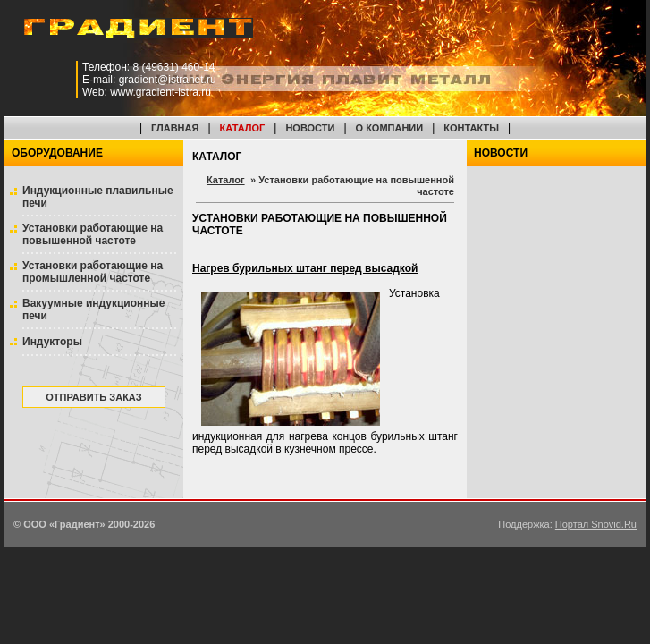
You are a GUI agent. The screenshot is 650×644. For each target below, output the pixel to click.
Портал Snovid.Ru (596, 524)
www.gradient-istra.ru (160, 92)
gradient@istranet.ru (168, 80)
